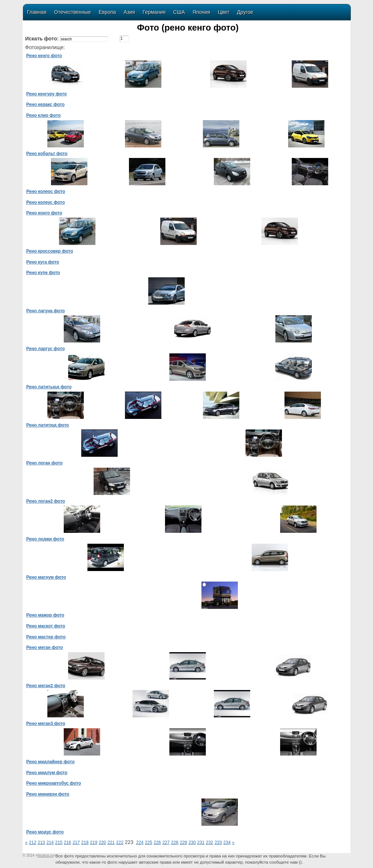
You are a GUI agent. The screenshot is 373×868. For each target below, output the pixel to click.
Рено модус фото (45, 832)
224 (140, 843)
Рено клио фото (44, 115)
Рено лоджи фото (45, 539)
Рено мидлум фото (47, 773)
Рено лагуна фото (46, 311)
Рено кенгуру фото (46, 94)
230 (192, 843)
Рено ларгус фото (46, 349)
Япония (202, 12)
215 (59, 843)
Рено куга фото (43, 262)
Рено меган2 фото (46, 686)
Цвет (223, 12)
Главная (37, 12)
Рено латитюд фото (48, 425)
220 (102, 843)
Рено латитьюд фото (49, 387)
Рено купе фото (43, 273)
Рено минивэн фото (48, 794)
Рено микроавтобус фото (54, 783)
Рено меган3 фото (46, 724)
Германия (154, 12)
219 (94, 843)
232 (209, 843)
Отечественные (72, 12)
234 (227, 843)
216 (67, 843)
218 (85, 843)
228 (175, 843)
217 (76, 843)
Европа (107, 12)
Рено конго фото (44, 213)
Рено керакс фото (45, 104)
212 (33, 843)
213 (42, 843)
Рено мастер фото (46, 637)
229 (183, 843)
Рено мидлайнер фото (50, 762)
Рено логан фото (44, 463)
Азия (129, 12)
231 (201, 843)
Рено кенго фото (44, 56)
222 (120, 843)
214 (50, 843)
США (179, 12)
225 (149, 843)
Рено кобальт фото (47, 154)
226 (157, 843)
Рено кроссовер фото (50, 251)
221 (111, 843)
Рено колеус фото (46, 202)
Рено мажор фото (45, 615)
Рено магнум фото (46, 577)
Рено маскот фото (46, 626)
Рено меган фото (45, 647)
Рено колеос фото (46, 191)
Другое (245, 12)
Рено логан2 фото (46, 501)
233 (218, 843)
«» (45, 855)
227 (166, 843)
